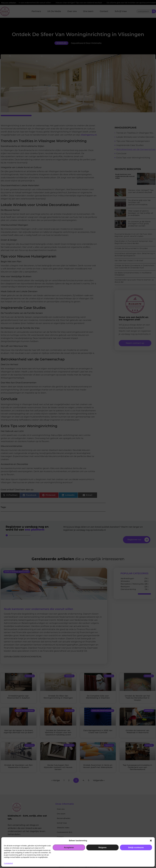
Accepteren (69, 848)
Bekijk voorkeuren (136, 848)
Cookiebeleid (8, 863)
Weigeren (103, 848)
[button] (151, 841)
